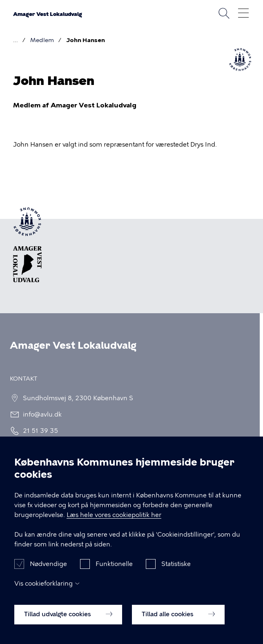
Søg (224, 13)
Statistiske (176, 573)
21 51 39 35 (38, 431)
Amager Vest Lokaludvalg (48, 14)
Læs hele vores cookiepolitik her (114, 524)
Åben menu (243, 13)
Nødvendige (48, 573)
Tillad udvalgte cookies (68, 623)
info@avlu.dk (40, 414)
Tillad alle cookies (178, 623)
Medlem (42, 40)
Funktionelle (114, 573)
